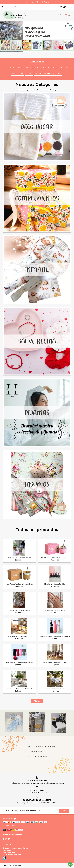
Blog (62, 7)
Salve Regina (17, 73)
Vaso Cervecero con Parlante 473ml (19, 636)
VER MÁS (37, 701)
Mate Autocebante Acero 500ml (55, 663)
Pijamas (29, 73)
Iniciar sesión (18, 7)
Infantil (65, 68)
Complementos (25, 68)
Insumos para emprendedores (48, 73)
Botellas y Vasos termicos (46, 68)
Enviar (64, 811)
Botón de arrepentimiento (12, 854)
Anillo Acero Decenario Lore (55, 610)
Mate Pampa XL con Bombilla (55, 584)
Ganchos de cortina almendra (19, 610)
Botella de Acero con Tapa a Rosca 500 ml (55, 636)
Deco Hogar (10, 68)
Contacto (69, 7)
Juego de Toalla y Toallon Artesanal (19, 689)
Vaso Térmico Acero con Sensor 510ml (19, 663)
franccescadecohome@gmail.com (15, 848)
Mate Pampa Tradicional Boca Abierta (19, 584)
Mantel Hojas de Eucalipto (55, 689)
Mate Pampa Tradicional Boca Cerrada (55, 558)
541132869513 (8, 850)
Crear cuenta (7, 7)
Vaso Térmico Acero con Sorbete (19, 558)
